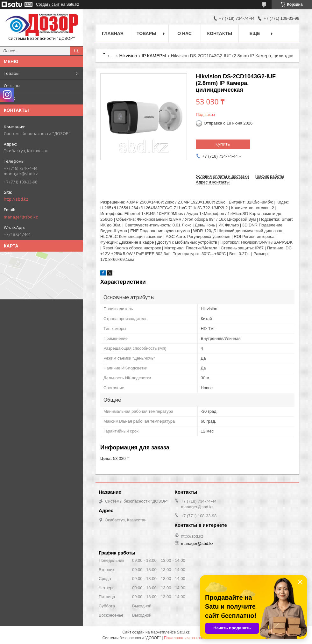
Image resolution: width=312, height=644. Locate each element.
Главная (113, 33)
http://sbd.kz (16, 199)
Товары (12, 73)
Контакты (220, 33)
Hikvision (128, 56)
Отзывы (12, 86)
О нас (9, 98)
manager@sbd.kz (21, 217)
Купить (223, 144)
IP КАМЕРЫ (154, 56)
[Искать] (76, 51)
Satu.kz (183, 632)
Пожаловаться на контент (187, 638)
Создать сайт (48, 4)
